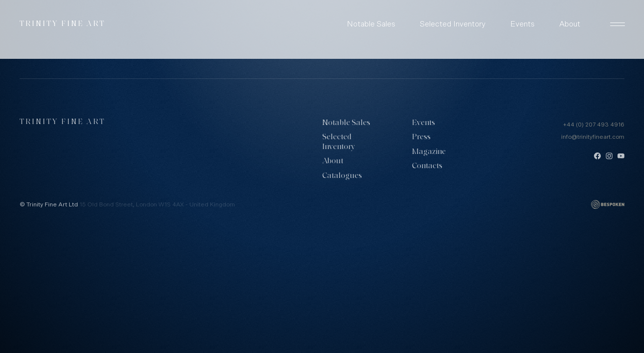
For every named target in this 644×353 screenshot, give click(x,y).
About (570, 24)
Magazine (429, 152)
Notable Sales (371, 24)
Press (421, 137)
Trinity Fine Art (63, 24)
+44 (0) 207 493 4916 (594, 125)
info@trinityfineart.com (593, 137)
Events (522, 24)
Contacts (427, 166)
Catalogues (342, 176)
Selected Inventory (453, 24)
